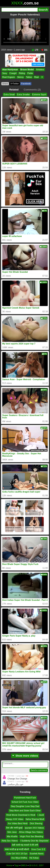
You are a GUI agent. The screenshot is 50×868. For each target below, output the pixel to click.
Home (9, 865)
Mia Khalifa (12, 836)
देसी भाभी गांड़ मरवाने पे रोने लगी (25, 845)
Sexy (5, 73)
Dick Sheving (36, 824)
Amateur (40, 70)
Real (36, 77)
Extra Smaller (23, 95)
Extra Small (9, 95)
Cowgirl (13, 73)
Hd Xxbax (34, 858)
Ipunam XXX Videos (34, 828)
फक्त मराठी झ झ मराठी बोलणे (17, 849)
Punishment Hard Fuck (25, 798)
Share (5, 84)
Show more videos (25, 756)
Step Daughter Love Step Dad (25, 806)
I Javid (41, 815)
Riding (22, 73)
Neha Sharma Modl (35, 819)
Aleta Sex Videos (10, 841)
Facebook (26, 84)
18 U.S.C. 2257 (36, 865)
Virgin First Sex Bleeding (32, 836)
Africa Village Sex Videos (31, 832)
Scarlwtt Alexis (37, 854)
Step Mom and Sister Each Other (25, 811)
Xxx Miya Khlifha (19, 858)
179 (35, 50)
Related (14, 90)
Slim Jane (12, 832)
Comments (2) (32, 90)
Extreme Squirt (39, 95)
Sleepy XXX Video (15, 819)
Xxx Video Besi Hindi (18, 824)
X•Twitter (15, 84)
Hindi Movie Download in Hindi (21, 815)
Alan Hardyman (10, 70)
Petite (30, 73)
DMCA (24, 865)
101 (44, 50)
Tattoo (29, 77)
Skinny (20, 77)
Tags (17, 865)
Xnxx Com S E (38, 849)
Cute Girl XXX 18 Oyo (17, 854)
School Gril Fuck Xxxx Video (25, 802)
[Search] (19, 10)
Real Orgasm (9, 77)
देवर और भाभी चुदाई (14, 828)
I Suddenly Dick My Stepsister (34, 841)
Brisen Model (27, 70)
